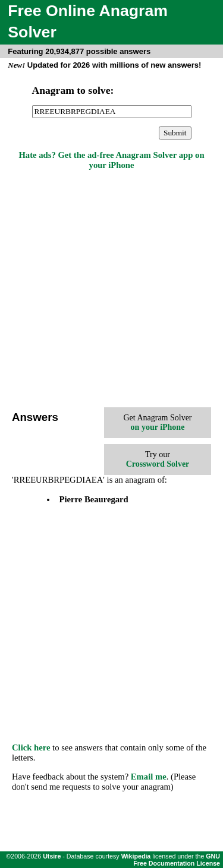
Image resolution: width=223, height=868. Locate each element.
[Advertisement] (111, 290)
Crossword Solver (158, 464)
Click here (31, 747)
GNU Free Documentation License (177, 860)
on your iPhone (158, 427)
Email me (149, 777)
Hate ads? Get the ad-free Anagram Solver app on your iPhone (111, 160)
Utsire (52, 856)
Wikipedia (136, 856)
